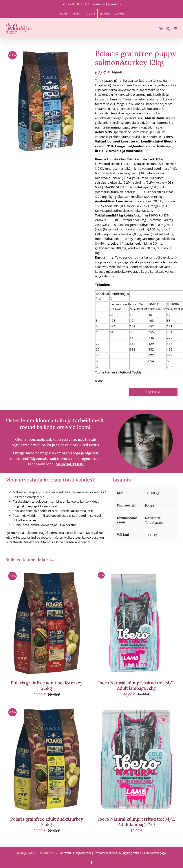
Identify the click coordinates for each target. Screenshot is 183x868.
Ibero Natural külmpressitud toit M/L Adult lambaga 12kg (136, 685)
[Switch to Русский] (63, 13)
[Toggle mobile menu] (176, 29)
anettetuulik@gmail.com (108, 4)
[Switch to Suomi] (91, 13)
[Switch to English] (78, 13)
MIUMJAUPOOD (70, 464)
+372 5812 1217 (47, 853)
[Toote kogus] (110, 392)
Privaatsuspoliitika (105, 853)
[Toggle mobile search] (168, 29)
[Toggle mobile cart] (161, 29)
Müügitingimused (130, 853)
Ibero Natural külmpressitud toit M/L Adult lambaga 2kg (136, 822)
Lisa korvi (153, 392)
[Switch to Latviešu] (120, 13)
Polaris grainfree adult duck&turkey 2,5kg (47, 822)
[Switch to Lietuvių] (105, 13)
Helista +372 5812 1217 (75, 4)
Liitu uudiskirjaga (155, 853)
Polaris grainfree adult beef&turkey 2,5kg (47, 685)
